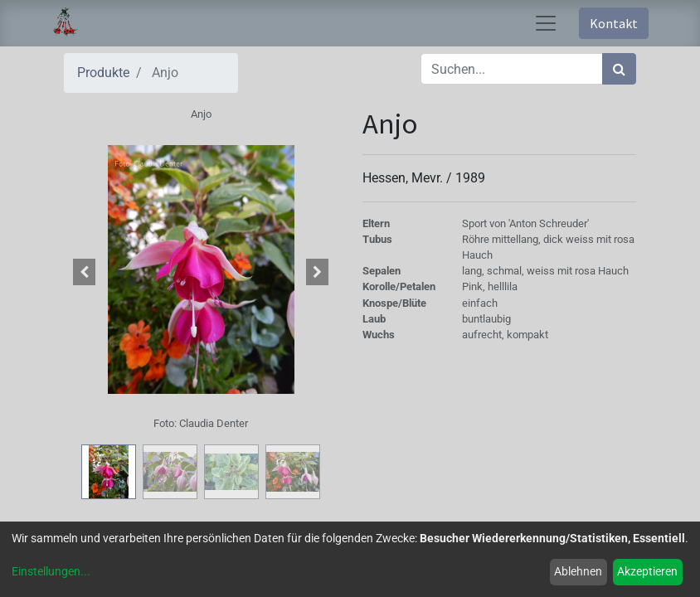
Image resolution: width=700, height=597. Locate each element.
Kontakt (614, 23)
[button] (85, 272)
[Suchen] (619, 69)
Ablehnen (578, 571)
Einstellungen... (51, 571)
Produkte (103, 73)
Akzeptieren (647, 571)
